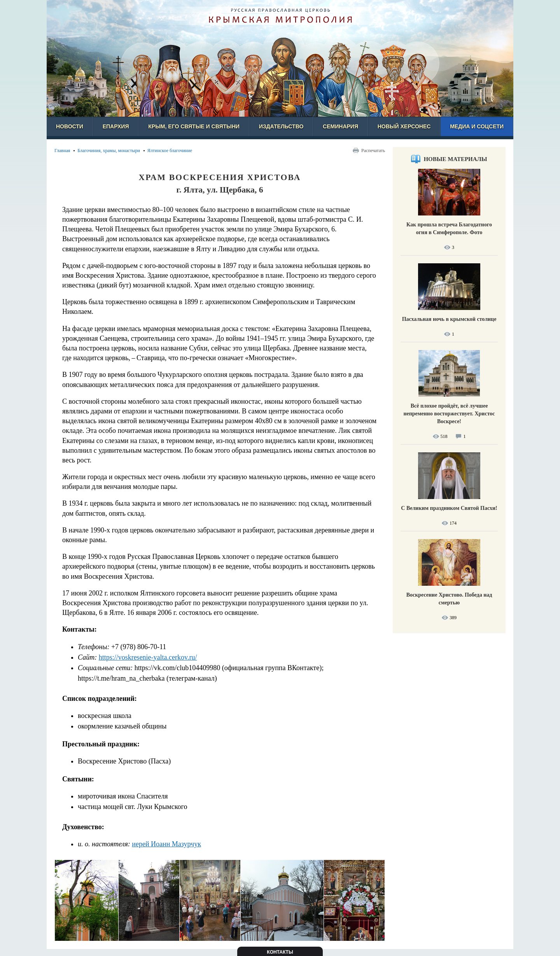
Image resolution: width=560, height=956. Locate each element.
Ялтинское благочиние (170, 151)
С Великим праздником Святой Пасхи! (449, 508)
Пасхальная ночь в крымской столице (449, 319)
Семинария (340, 126)
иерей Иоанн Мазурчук (166, 844)
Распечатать (373, 151)
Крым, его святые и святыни (194, 126)
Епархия (116, 126)
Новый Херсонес (404, 126)
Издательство (281, 126)
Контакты (280, 952)
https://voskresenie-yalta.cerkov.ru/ (148, 657)
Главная (62, 151)
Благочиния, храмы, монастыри (109, 151)
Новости (70, 126)
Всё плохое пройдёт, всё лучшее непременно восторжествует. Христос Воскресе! (449, 414)
